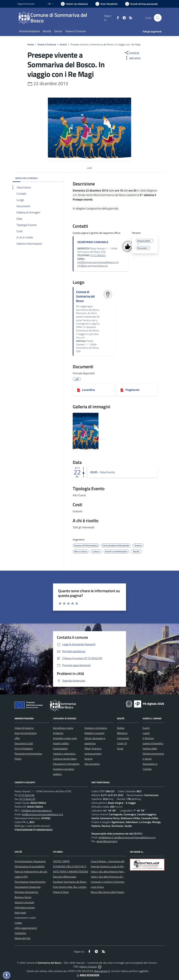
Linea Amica (97, 887)
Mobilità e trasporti (94, 733)
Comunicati (123, 738)
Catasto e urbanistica (64, 754)
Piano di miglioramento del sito (31, 872)
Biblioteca (122, 733)
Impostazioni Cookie (25, 918)
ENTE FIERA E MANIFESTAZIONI (71, 872)
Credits (18, 923)
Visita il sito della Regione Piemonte (110, 872)
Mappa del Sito (22, 938)
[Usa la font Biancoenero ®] (74, 4)
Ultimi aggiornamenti (26, 928)
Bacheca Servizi (23, 897)
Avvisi (120, 748)
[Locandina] (79, 390)
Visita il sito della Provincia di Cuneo (110, 877)
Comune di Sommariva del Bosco (85, 296)
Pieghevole (132, 390)
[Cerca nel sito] (158, 18)
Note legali (20, 913)
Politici (18, 759)
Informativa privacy (25, 907)
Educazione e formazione (66, 764)
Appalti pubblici (61, 743)
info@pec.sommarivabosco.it (93, 266)
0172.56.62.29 (27, 799)
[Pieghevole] (122, 390)
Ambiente (58, 733)
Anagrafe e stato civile (65, 738)
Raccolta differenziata (65, 877)
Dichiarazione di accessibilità (29, 866)
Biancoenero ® (102, 971)
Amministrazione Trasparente (30, 861)
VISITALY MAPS (61, 861)
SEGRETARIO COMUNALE (93, 242)
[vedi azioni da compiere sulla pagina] (132, 58)
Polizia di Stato (61, 892)
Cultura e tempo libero (65, 759)
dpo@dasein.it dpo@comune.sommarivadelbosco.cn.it (127, 837)
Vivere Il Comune (47, 44)
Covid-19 (122, 743)
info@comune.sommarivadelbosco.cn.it (98, 262)
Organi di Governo (24, 728)
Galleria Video (150, 748)
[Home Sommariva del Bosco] (61, 18)
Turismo (88, 759)
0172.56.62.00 (26, 795)
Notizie (121, 728)
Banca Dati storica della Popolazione (110, 892)
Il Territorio (148, 738)
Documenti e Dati (24, 743)
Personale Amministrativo (28, 754)
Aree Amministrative (26, 733)
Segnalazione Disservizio (28, 887)
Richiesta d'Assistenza (26, 892)
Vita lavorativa (92, 764)
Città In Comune (88, 967)
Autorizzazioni (60, 748)
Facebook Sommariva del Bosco (70, 882)
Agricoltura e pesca (63, 728)
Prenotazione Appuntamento (30, 882)
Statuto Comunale (24, 902)
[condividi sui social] (132, 53)
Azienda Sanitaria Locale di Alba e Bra (111, 866)
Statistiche (20, 933)
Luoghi (146, 733)
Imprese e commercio (96, 728)
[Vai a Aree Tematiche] (106, 4)
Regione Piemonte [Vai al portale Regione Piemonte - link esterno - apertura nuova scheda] (26, 4)
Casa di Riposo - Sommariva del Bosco (111, 861)
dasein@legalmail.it (107, 841)
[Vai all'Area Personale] (141, 4)
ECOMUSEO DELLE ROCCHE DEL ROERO (75, 866)
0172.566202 (98, 255)
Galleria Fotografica (153, 743)
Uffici (17, 738)
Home (31, 44)
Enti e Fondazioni (24, 748)
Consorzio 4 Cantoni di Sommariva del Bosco (114, 882)
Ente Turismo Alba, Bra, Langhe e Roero (74, 887)
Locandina (88, 390)
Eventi (63, 44)
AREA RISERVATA (88, 975)
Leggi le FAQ (21, 877)
